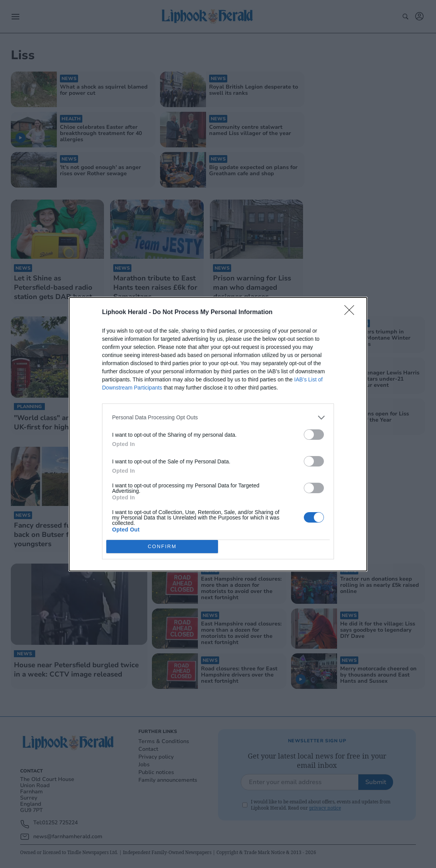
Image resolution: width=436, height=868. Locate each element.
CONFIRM (162, 546)
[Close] (352, 313)
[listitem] (218, 418)
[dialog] (218, 434)
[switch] (314, 435)
